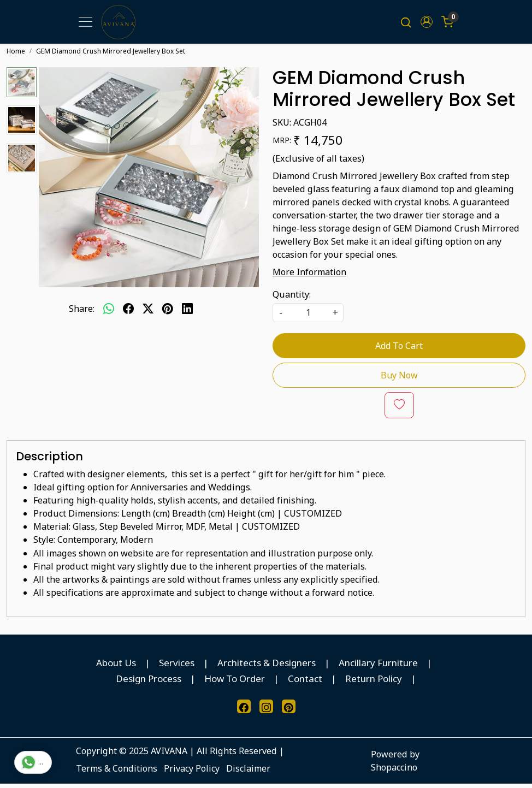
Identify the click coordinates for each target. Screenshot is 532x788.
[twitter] (148, 313)
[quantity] (308, 317)
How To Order (235, 683)
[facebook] (128, 313)
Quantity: (292, 298)
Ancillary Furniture (378, 667)
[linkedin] (187, 313)
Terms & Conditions (117, 773)
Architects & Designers (267, 667)
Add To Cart (399, 350)
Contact (305, 683)
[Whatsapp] (109, 313)
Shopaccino (394, 772)
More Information (309, 276)
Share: (82, 313)
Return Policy (374, 683)
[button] (427, 24)
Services (177, 667)
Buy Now (399, 380)
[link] (406, 24)
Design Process (149, 683)
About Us (116, 667)
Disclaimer (248, 773)
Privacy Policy (192, 773)
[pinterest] (168, 313)
